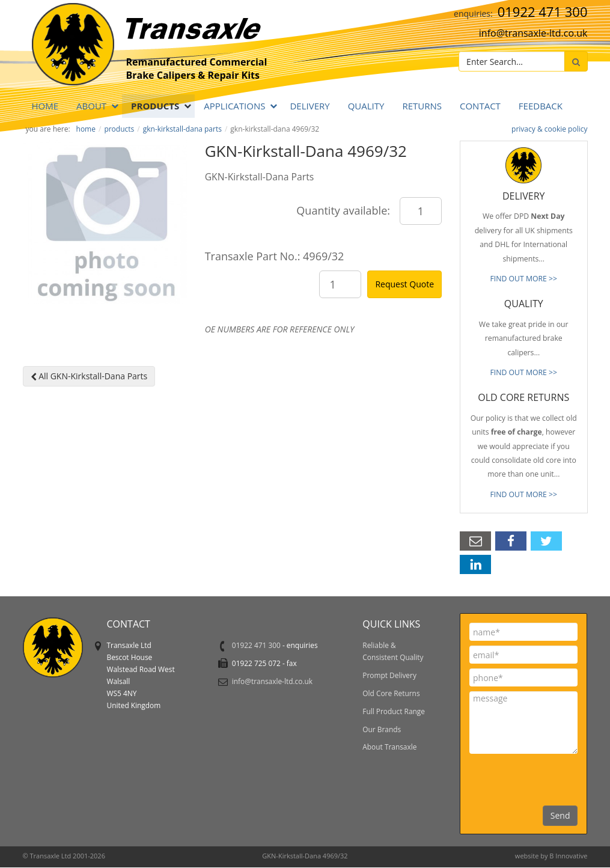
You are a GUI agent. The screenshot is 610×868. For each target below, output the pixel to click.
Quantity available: (343, 210)
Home (45, 106)
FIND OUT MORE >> (523, 279)
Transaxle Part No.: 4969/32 (275, 256)
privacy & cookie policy (549, 129)
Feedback (541, 106)
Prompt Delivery (389, 675)
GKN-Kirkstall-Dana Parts (182, 129)
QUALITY (366, 106)
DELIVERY (310, 106)
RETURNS (422, 106)
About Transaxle (389, 747)
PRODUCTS (155, 106)
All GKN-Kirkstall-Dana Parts (89, 376)
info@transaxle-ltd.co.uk (533, 33)
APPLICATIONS (234, 106)
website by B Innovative (551, 856)
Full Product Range (394, 711)
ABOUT (91, 106)
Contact (480, 106)
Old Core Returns (391, 693)
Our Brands (382, 729)
